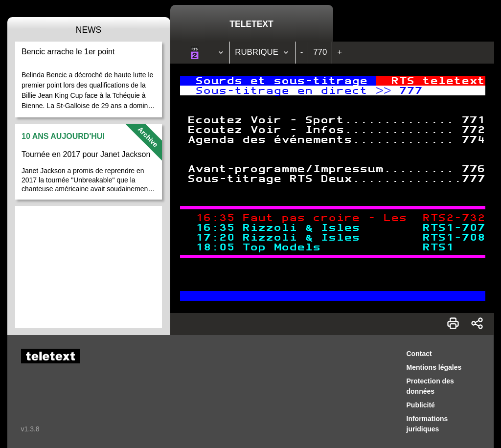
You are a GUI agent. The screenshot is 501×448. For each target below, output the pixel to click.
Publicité (421, 405)
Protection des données (430, 386)
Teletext (251, 24)
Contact (419, 354)
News (89, 30)
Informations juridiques (427, 424)
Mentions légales (434, 367)
